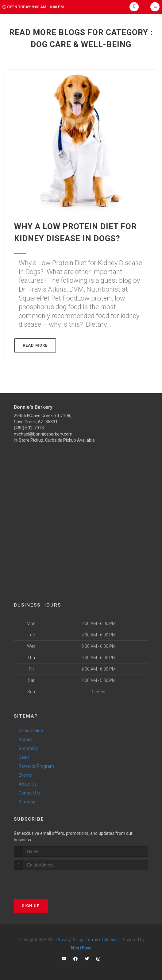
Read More (35, 345)
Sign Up (31, 906)
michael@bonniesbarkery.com (43, 434)
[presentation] (46, 882)
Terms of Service (102, 940)
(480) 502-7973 (29, 428)
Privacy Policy (70, 940)
